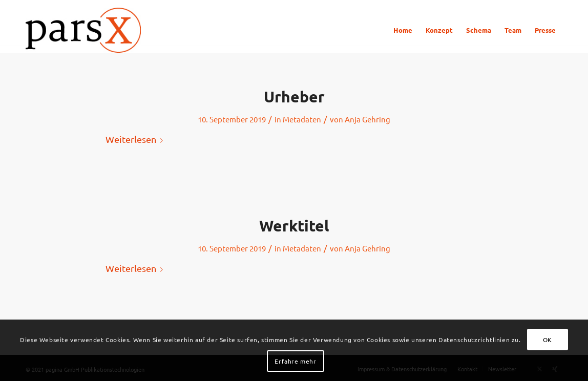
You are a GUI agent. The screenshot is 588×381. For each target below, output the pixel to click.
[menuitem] (403, 30)
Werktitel (294, 226)
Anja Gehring (367, 119)
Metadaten (302, 119)
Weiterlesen (136, 139)
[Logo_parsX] (83, 30)
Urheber (294, 97)
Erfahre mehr (295, 361)
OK (548, 340)
